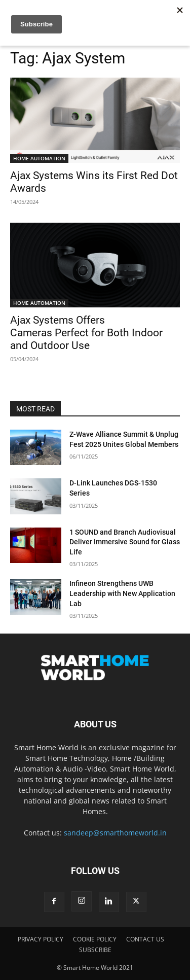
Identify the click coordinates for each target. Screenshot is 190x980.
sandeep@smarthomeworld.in (115, 833)
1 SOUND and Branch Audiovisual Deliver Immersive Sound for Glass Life (125, 542)
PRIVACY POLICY (41, 939)
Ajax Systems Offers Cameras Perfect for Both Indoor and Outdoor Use (86, 333)
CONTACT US (145, 939)
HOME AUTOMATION (39, 158)
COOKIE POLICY (95, 939)
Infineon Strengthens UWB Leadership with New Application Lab (122, 593)
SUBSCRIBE (95, 950)
